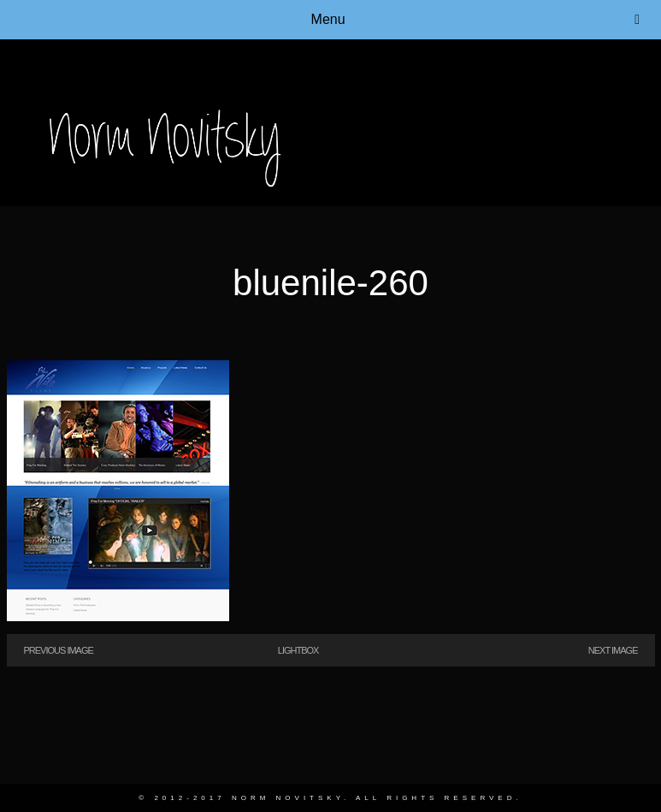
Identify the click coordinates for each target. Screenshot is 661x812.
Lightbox (298, 650)
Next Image (613, 650)
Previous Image (59, 650)
